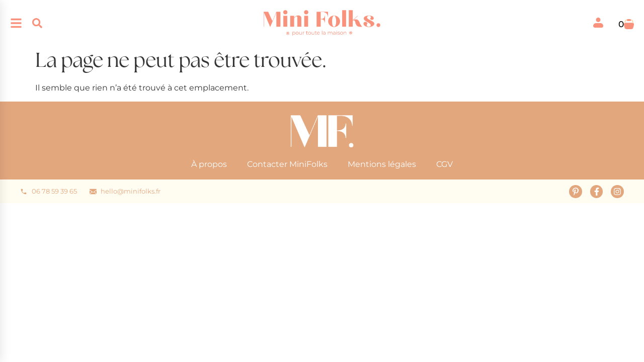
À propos (209, 164)
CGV (445, 164)
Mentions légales (382, 164)
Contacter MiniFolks (287, 164)
